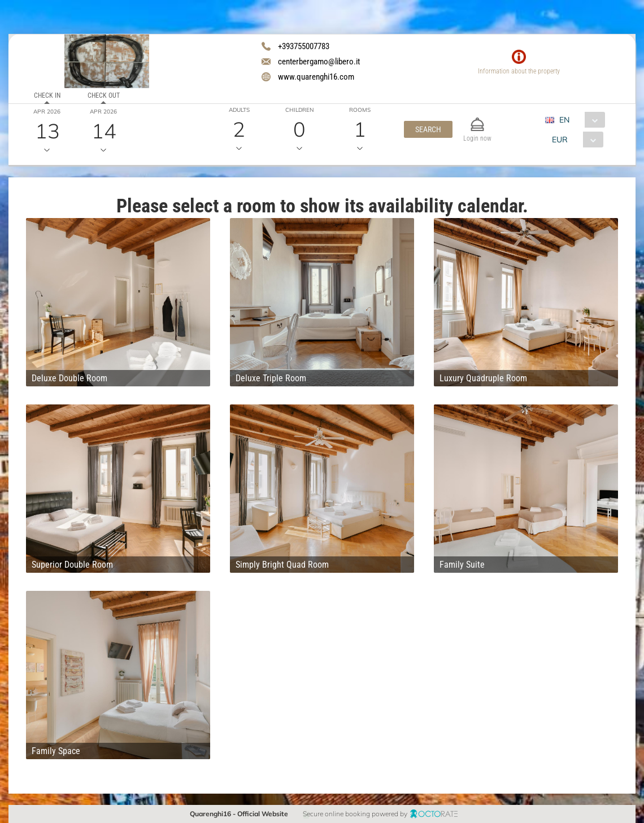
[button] (428, 129)
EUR (560, 140)
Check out (104, 95)
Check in (47, 95)
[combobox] (579, 120)
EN (564, 120)
